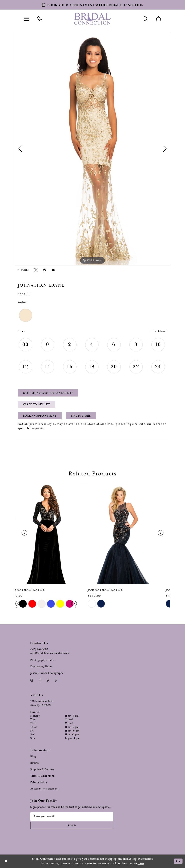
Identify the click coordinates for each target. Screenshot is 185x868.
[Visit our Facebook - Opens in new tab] (40, 680)
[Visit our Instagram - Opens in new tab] (32, 680)
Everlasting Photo (41, 667)
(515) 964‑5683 (39, 649)
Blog (33, 757)
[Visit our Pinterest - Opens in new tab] (56, 680)
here (141, 863)
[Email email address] (72, 816)
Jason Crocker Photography (47, 673)
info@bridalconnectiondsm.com (50, 653)
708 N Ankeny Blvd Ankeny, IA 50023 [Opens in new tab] (42, 703)
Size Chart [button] (159, 331)
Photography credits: (43, 660)
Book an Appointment (40, 416)
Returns (35, 763)
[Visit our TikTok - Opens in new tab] (48, 680)
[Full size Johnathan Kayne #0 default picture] (92, 149)
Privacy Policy (39, 782)
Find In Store (81, 416)
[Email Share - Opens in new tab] (53, 270)
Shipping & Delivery (42, 769)
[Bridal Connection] (92, 19)
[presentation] (54, 533)
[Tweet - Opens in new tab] (36, 270)
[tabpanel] (92, 149)
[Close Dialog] (6, 861)
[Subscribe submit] (72, 825)
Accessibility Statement (44, 789)
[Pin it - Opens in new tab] (45, 270)
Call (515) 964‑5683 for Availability (48, 393)
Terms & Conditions (42, 776)
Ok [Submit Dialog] (178, 861)
